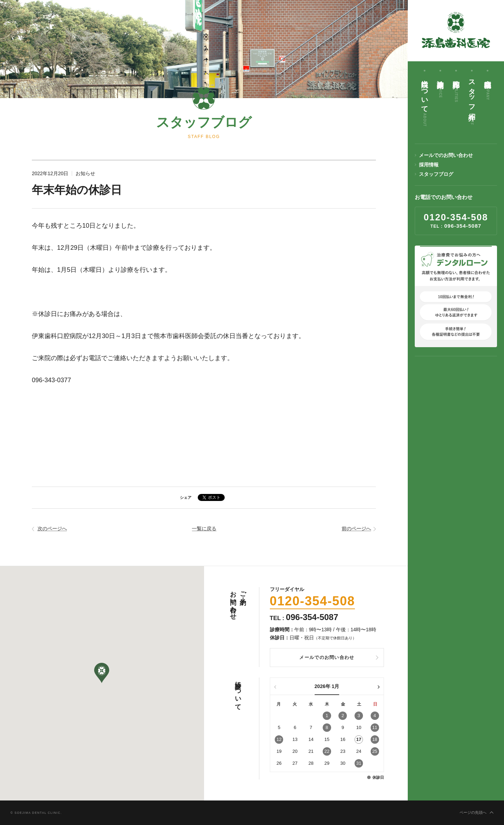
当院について (425, 101)
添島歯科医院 (456, 30)
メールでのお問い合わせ (446, 155)
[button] (102, 673)
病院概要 (488, 88)
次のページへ (52, 529)
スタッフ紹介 (472, 100)
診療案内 (440, 86)
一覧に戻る (204, 529)
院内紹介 (456, 89)
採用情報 (429, 165)
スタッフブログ (436, 174)
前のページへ (356, 529)
